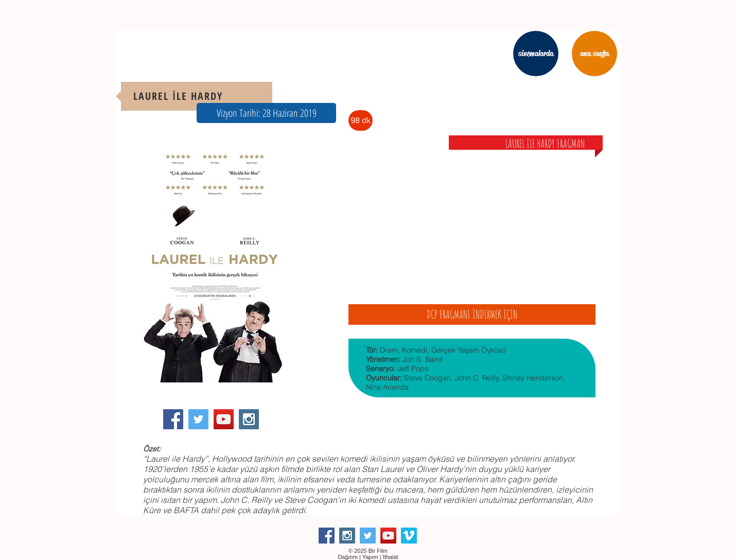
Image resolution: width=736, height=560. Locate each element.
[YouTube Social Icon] (224, 419)
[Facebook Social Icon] (173, 419)
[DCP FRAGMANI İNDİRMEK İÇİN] (472, 314)
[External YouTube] (472, 218)
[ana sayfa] (594, 54)
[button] (266, 113)
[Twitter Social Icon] (198, 419)
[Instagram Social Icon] (249, 419)
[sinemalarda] (536, 54)
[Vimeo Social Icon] (409, 536)
